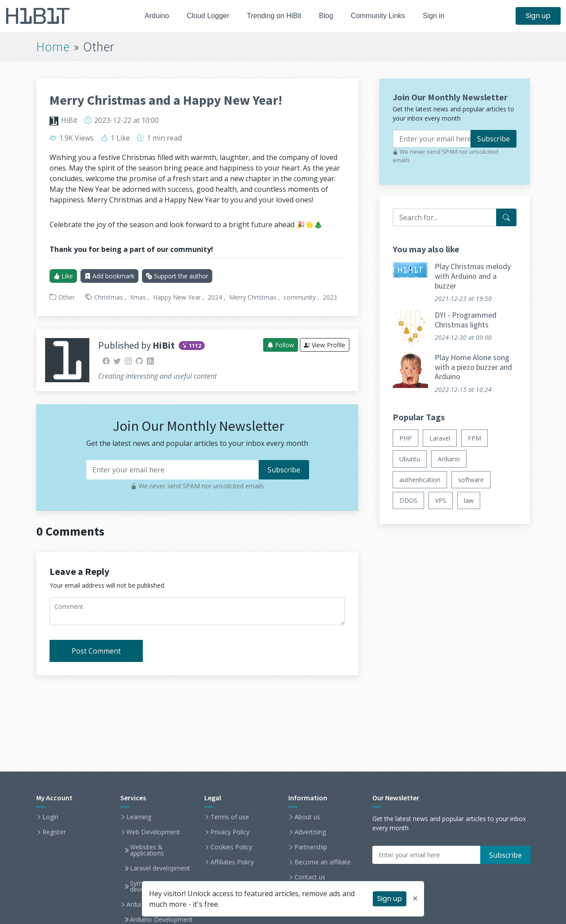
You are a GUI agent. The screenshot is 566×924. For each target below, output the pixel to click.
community (300, 297)
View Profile (325, 345)
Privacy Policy (230, 832)
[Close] (415, 898)
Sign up (538, 16)
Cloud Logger (205, 16)
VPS (441, 500)
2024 (215, 297)
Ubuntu (410, 459)
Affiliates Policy (232, 862)
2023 (330, 297)
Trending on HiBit (274, 16)
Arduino (151, 16)
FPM (474, 438)
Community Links (383, 16)
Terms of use (230, 817)
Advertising (310, 832)
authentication (420, 480)
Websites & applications (147, 850)
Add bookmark (109, 276)
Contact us (310, 877)
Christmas (109, 297)
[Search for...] (506, 217)
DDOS (408, 500)
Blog (329, 16)
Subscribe (493, 139)
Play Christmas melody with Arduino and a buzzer (473, 276)
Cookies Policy (231, 847)
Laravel (440, 438)
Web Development (153, 832)
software (471, 480)
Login (50, 817)
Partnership (311, 847)
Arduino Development (161, 920)
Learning (139, 817)
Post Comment (96, 651)
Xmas (138, 297)
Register (54, 832)
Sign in (441, 16)
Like (63, 276)
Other (67, 297)
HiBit (69, 120)
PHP (405, 438)
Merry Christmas (253, 297)
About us (307, 817)
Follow (281, 345)
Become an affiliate (323, 862)
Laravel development (160, 868)
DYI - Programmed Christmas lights (466, 320)
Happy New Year (177, 297)
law (469, 500)
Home (53, 46)
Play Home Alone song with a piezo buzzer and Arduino (473, 367)
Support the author (177, 276)
